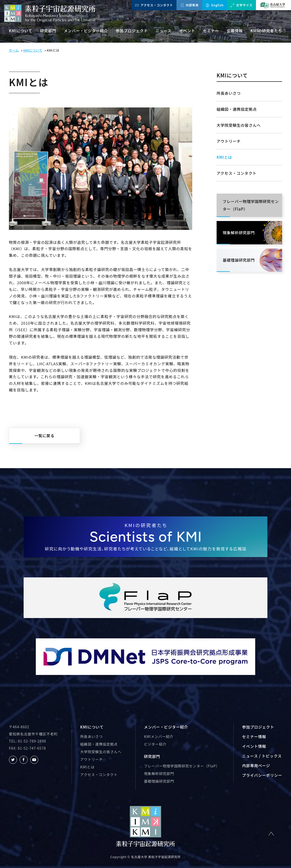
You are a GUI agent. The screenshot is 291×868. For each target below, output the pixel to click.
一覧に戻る (44, 436)
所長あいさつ (229, 93)
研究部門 (48, 31)
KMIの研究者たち (266, 31)
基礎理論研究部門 (159, 781)
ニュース (164, 31)
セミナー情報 (254, 737)
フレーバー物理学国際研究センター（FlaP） (182, 766)
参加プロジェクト (132, 31)
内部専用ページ (256, 766)
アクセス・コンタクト (154, 5)
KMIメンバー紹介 (159, 736)
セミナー (211, 31)
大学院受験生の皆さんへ (239, 125)
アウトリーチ (229, 141)
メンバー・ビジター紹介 (86, 31)
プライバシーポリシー (262, 775)
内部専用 (189, 5)
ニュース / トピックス (262, 756)
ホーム (14, 50)
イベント (187, 31)
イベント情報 (254, 746)
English (215, 5)
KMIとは (224, 157)
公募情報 (235, 31)
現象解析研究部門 (159, 774)
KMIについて (21, 31)
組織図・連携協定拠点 (237, 109)
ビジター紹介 (155, 744)
